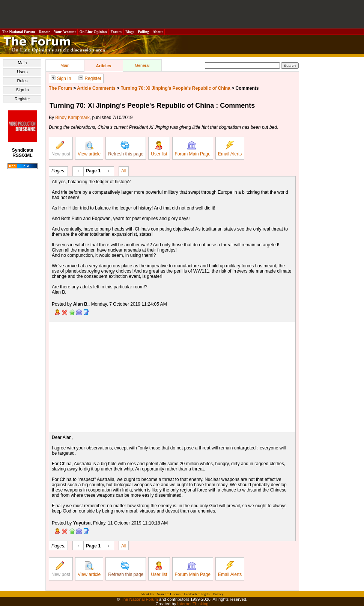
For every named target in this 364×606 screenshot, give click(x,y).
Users (22, 72)
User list (159, 149)
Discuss (175, 594)
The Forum (60, 88)
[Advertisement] (182, 14)
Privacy (218, 594)
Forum (116, 32)
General (142, 65)
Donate (45, 32)
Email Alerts (230, 149)
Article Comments (96, 88)
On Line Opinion (93, 32)
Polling (144, 32)
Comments (247, 88)
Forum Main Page (193, 149)
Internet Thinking (193, 604)
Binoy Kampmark (72, 118)
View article (89, 149)
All (124, 170)
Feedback (190, 594)
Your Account (65, 32)
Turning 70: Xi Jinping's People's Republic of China (176, 88)
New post (61, 149)
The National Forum (19, 32)
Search (162, 594)
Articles (104, 66)
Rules (22, 81)
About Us (147, 594)
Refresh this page (126, 149)
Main (23, 63)
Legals (205, 594)
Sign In (22, 90)
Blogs (130, 32)
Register (22, 99)
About (158, 32)
